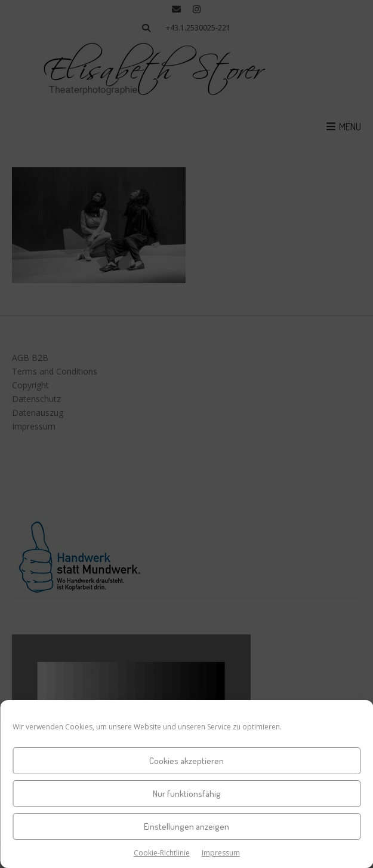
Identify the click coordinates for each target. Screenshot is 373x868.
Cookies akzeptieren (186, 761)
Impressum (221, 853)
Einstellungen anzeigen (186, 826)
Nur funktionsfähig (187, 794)
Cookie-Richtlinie (162, 853)
